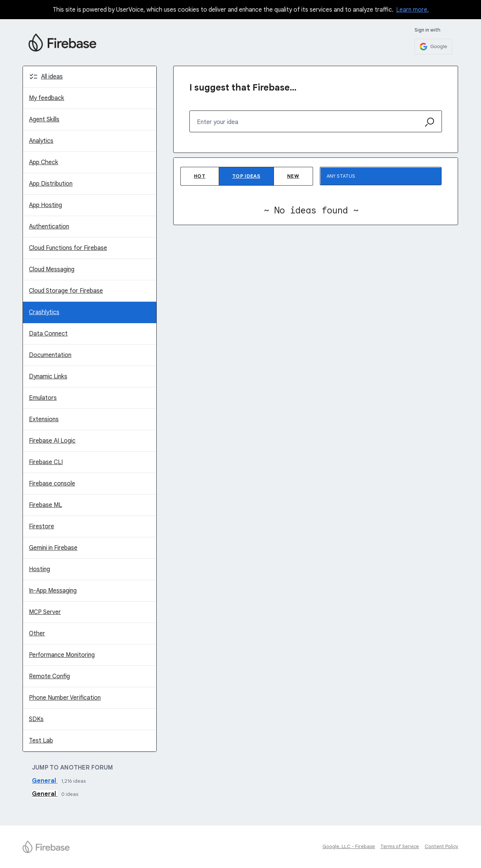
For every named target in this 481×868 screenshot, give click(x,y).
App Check (44, 162)
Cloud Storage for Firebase (66, 291)
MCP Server (45, 612)
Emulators (43, 398)
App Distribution (51, 184)
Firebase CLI (46, 462)
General (45, 781)
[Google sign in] (433, 47)
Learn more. (412, 10)
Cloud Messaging (52, 269)
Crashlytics (44, 312)
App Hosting (45, 205)
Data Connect (48, 334)
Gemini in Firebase (53, 548)
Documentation (50, 355)
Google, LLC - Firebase (349, 846)
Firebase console (52, 484)
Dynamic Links (48, 377)
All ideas (52, 77)
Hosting (39, 569)
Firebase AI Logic (52, 441)
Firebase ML (45, 505)
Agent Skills (44, 119)
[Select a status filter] (381, 176)
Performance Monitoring (62, 655)
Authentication (49, 227)
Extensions (44, 419)
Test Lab (41, 741)
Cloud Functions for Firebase (68, 248)
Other (37, 634)
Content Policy (442, 846)
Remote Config (49, 676)
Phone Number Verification (65, 698)
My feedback (47, 98)
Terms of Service (400, 846)
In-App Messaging (53, 591)
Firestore (42, 526)
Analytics (41, 141)
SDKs (36, 719)
